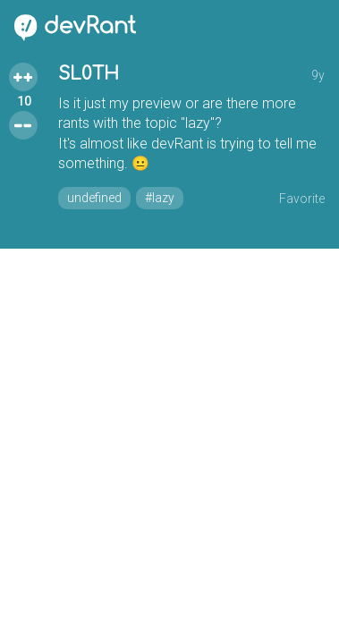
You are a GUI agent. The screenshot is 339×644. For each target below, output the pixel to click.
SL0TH (89, 74)
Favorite (302, 199)
